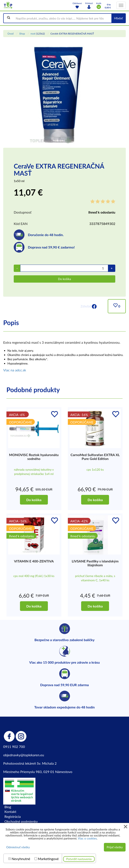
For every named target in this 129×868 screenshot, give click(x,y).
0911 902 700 (14, 747)
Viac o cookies (87, 838)
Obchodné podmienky (21, 821)
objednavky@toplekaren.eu (24, 755)
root (33, 34)
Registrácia (13, 816)
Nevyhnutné (21, 859)
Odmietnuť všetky (18, 847)
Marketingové (48, 859)
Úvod (11, 34)
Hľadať (118, 18)
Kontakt (10, 811)
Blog (8, 807)
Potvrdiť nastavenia (79, 859)
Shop (22, 34)
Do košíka (64, 279)
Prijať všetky (115, 847)
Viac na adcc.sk (15, 370)
